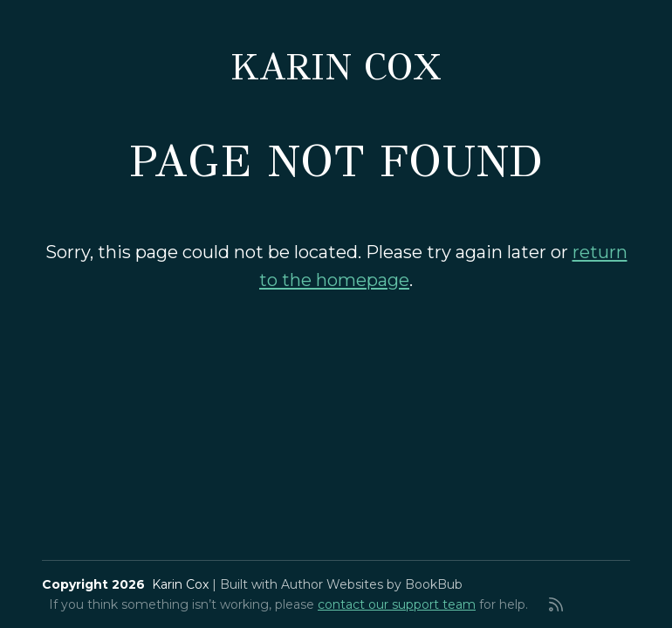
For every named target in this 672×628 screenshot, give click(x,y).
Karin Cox (336, 67)
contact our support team (397, 604)
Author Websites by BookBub (372, 584)
